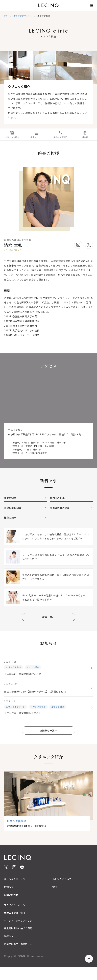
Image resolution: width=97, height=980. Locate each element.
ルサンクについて (62, 879)
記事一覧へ (48, 617)
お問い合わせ (11, 895)
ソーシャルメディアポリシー (19, 921)
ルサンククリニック (15, 879)
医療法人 (9, 936)
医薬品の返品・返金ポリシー (19, 944)
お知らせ (9, 887)
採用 (55, 887)
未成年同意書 (14, 913)
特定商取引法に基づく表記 (18, 928)
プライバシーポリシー (16, 905)
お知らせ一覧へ (49, 730)
